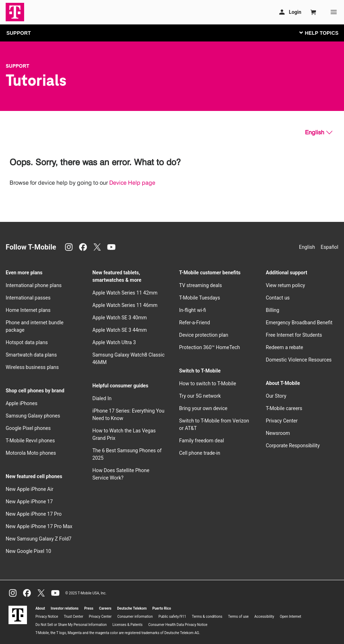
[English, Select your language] (319, 133)
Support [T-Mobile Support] (18, 66)
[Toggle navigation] (317, 33)
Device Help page (132, 183)
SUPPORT (19, 33)
